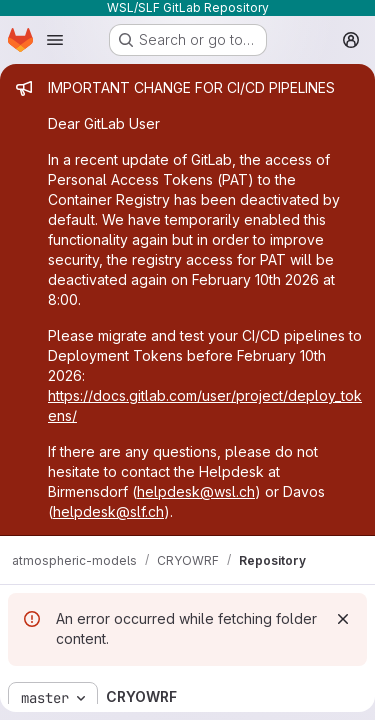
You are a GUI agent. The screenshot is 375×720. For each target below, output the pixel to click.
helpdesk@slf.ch (108, 511)
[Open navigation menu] (55, 40)
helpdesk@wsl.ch (196, 491)
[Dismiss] (343, 619)
